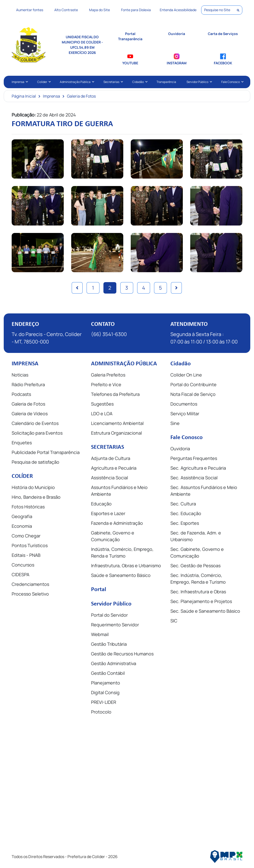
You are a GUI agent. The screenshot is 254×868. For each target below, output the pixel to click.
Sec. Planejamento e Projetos (201, 601)
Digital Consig (105, 692)
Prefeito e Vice (106, 384)
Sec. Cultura (183, 504)
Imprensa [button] (19, 82)
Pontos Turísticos (30, 545)
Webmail (100, 634)
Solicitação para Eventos (37, 433)
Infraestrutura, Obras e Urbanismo (126, 566)
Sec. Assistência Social (194, 478)
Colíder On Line (186, 375)
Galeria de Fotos (81, 96)
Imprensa (51, 96)
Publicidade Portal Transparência (46, 452)
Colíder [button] (43, 82)
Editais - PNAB (26, 555)
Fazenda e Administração (117, 523)
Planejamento (106, 683)
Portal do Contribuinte (193, 384)
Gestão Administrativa (114, 663)
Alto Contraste (66, 10)
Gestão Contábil (108, 673)
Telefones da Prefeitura (115, 394)
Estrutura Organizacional (116, 433)
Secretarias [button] (113, 82)
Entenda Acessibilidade (178, 10)
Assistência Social (110, 478)
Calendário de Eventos (35, 423)
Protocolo (101, 712)
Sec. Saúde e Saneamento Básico (205, 611)
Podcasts (21, 394)
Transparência (166, 82)
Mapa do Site (99, 10)
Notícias (20, 375)
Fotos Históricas (28, 507)
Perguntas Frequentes (194, 458)
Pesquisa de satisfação (35, 462)
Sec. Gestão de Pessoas (195, 566)
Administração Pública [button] (76, 82)
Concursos (23, 565)
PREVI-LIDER (104, 702)
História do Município (33, 487)
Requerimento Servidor (115, 625)
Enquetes (22, 443)
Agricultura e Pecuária (114, 468)
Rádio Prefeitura (28, 384)
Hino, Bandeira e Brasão (36, 497)
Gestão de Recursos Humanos (122, 654)
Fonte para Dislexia (136, 10)
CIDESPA (20, 574)
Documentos (184, 404)
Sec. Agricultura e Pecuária (198, 468)
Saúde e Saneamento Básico (121, 575)
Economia (22, 526)
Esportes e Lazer (108, 513)
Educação (101, 504)
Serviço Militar (185, 414)
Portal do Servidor (109, 615)
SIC (174, 621)
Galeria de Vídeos (30, 414)
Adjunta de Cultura (111, 458)
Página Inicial (24, 96)
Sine (175, 423)
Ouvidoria (180, 449)
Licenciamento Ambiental (117, 423)
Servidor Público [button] (199, 82)
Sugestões (102, 404)
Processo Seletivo (30, 594)
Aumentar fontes (30, 10)
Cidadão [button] (139, 82)
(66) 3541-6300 (109, 334)
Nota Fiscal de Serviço (193, 394)
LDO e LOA (102, 414)
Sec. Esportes (185, 523)
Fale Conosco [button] (232, 82)
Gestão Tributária (109, 644)
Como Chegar (26, 536)
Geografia (22, 516)
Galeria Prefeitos (108, 375)
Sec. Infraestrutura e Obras (198, 592)
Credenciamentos (30, 584)
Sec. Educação (186, 513)
